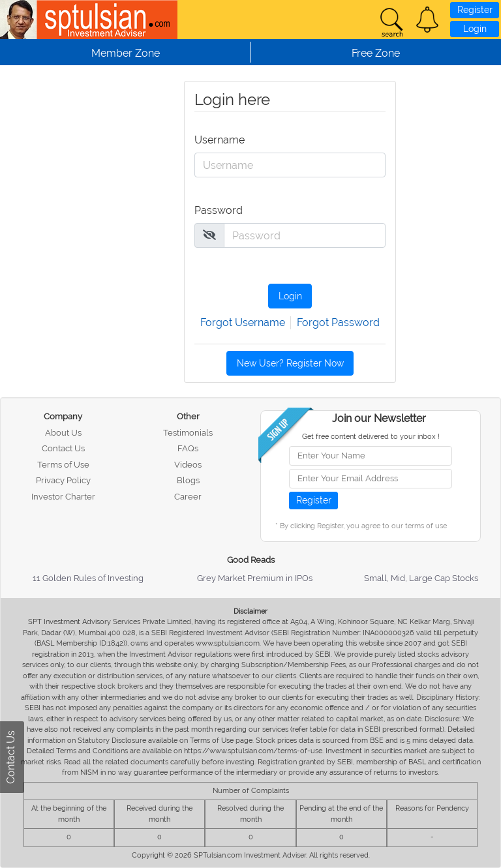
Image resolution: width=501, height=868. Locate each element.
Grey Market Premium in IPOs (255, 578)
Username (217, 140)
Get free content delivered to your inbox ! (371, 437)
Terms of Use (63, 465)
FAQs (188, 448)
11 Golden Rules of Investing (88, 578)
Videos (188, 465)
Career (188, 497)
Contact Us (63, 448)
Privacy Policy (63, 480)
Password (217, 210)
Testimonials (188, 433)
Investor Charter (63, 497)
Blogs (188, 480)
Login (475, 29)
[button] (427, 20)
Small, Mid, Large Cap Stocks (421, 578)
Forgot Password (338, 322)
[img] (209, 235)
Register (475, 10)
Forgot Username (243, 322)
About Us (63, 433)
